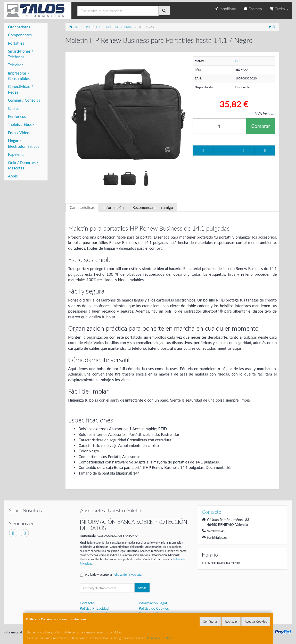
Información (114, 207)
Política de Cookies (160, 638)
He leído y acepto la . (114, 574)
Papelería (16, 154)
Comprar (261, 126)
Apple (13, 176)
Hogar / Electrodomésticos (24, 143)
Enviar (142, 588)
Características (82, 207)
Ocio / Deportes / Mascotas (23, 165)
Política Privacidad (94, 608)
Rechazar (231, 621)
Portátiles (16, 43)
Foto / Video (19, 133)
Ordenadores (19, 27)
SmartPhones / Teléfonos (21, 54)
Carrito (279, 9)
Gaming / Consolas (24, 100)
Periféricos (17, 116)
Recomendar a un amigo (153, 207)
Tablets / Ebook (21, 124)
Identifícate (225, 9)
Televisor (15, 65)
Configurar (210, 621)
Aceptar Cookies (256, 621)
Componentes (20, 35)
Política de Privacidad (127, 574)
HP (237, 61)
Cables (14, 108)
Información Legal (153, 603)
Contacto (253, 9)
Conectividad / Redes (20, 89)
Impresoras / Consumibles (19, 76)
